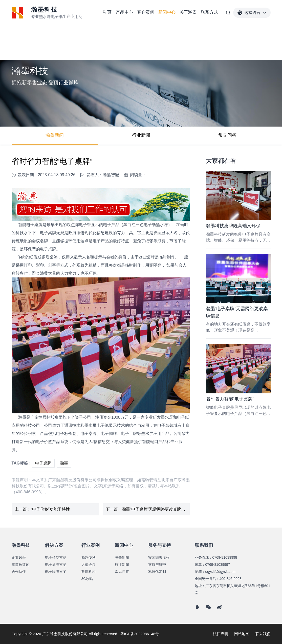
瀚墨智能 (111, 175)
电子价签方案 (56, 557)
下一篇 (148, 509)
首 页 (107, 12)
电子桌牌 (43, 463)
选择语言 (252, 13)
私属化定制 (157, 572)
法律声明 (221, 634)
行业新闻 (141, 135)
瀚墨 (64, 463)
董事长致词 (20, 565)
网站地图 (242, 634)
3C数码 (87, 579)
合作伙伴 (19, 572)
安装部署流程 (159, 557)
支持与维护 (157, 565)
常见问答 (227, 135)
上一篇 (42, 509)
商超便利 (89, 557)
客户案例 (146, 12)
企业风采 (19, 557)
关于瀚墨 (188, 12)
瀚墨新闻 (55, 135)
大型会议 (89, 565)
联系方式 (209, 12)
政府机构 (89, 572)
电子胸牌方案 (56, 572)
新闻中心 (167, 12)
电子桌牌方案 (56, 565)
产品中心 (124, 12)
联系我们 (263, 634)
